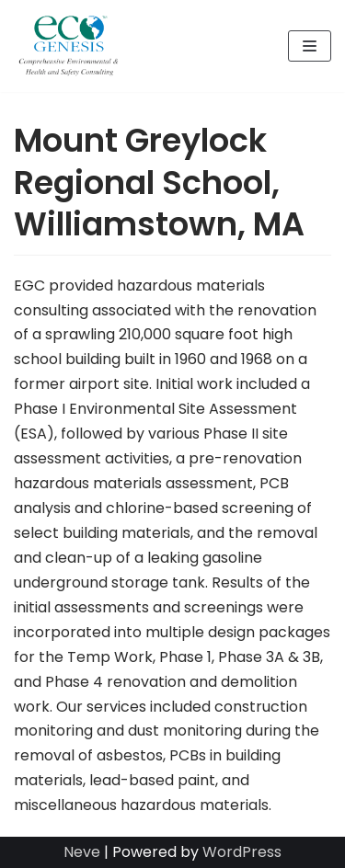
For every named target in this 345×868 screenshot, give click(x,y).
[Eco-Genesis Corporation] (69, 46)
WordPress (242, 852)
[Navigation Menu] (310, 46)
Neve (82, 852)
